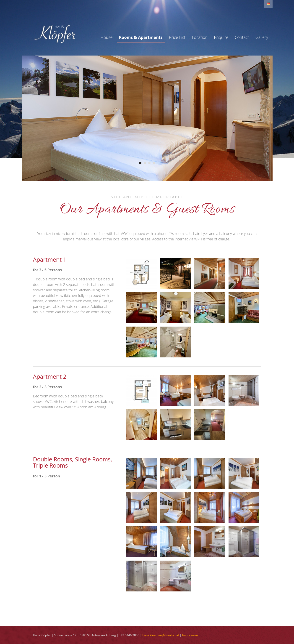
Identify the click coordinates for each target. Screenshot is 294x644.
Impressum (190, 635)
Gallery (262, 37)
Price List (177, 37)
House (107, 37)
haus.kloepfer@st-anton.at (161, 635)
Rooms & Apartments (141, 37)
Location (200, 37)
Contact (242, 37)
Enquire (221, 37)
